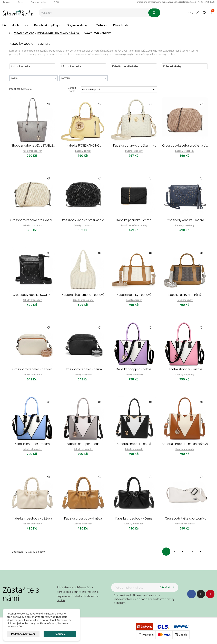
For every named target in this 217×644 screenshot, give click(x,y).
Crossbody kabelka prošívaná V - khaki (185, 145)
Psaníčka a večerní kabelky (134, 225)
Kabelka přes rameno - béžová (83, 295)
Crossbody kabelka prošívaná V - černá (83, 220)
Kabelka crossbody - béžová (32, 518)
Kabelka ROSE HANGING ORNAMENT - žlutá (83, 145)
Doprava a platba (39, 2)
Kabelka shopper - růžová (185, 369)
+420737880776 (206, 2)
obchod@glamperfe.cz (184, 2)
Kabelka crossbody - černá (134, 518)
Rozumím (60, 634)
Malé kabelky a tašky (185, 524)
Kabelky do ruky (83, 151)
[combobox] (93, 13)
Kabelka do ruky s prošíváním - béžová (134, 145)
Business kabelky (134, 151)
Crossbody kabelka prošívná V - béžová (32, 220)
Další (200, 552)
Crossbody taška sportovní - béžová (185, 518)
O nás (21, 2)
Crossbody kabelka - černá (83, 369)
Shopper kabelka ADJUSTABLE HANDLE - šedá (32, 145)
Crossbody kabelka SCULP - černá (32, 295)
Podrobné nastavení (23, 634)
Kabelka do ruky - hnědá (185, 295)
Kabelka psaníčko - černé (134, 220)
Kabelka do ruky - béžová (134, 295)
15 (192, 551)
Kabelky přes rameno (83, 300)
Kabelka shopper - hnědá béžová (185, 444)
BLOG (56, 2)
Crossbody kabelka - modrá (185, 220)
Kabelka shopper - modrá (32, 444)
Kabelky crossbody (185, 151)
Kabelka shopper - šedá (83, 444)
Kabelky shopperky (32, 151)
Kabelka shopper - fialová (134, 369)
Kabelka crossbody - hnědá (83, 518)
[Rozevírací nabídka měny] (190, 13)
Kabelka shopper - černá (134, 444)
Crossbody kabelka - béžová (32, 369)
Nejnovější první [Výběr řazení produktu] (119, 90)
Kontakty (7, 2)
